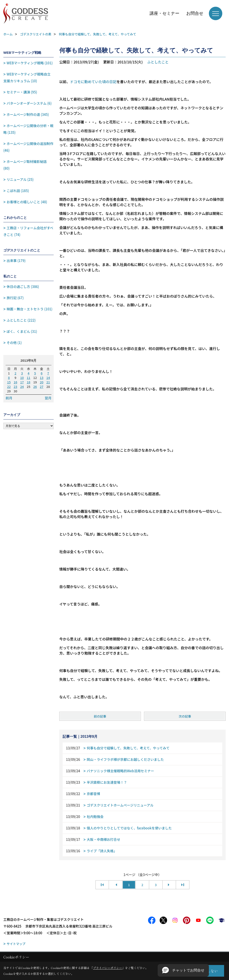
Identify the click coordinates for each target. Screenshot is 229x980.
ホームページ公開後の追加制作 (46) (28, 147)
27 (42, 387)
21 (48, 382)
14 (48, 378)
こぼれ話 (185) (18, 191)
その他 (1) (14, 343)
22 (9, 387)
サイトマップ (16, 944)
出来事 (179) (16, 261)
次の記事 (185, 716)
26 (35, 387)
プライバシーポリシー (108, 968)
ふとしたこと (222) (21, 320)
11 (29, 378)
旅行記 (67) (15, 298)
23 (15, 387)
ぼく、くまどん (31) (22, 331)
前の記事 (100, 716)
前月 (9, 398)
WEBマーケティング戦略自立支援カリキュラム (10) (27, 77)
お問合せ (195, 13)
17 (22, 382)
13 (42, 378)
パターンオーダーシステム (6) (29, 103)
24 (22, 387)
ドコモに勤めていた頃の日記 (93, 82)
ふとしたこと (158, 62)
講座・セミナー (164, 13)
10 (22, 378)
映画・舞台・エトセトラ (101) (30, 309)
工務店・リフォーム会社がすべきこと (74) (28, 231)
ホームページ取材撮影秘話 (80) (25, 165)
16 (15, 382)
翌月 (48, 398)
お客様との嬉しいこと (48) (27, 202)
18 (29, 382)
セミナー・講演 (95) (22, 92)
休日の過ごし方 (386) (23, 287)
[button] (183, 970)
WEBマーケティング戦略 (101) (30, 63)
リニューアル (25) (20, 179)
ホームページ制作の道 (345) (28, 114)
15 (9, 382)
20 (42, 382)
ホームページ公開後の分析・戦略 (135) (28, 129)
